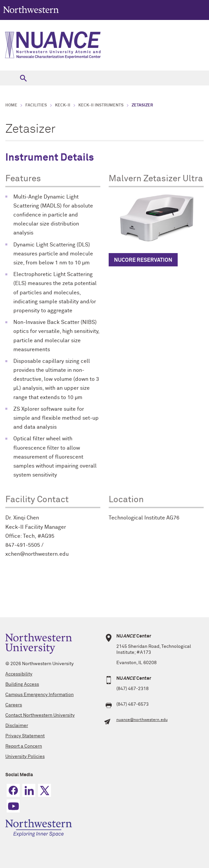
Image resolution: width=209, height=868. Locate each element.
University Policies (25, 757)
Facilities (36, 105)
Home (11, 105)
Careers (14, 705)
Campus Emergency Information (39, 695)
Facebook (13, 790)
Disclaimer (17, 726)
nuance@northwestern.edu (142, 720)
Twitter (44, 790)
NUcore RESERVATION (143, 260)
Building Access (22, 684)
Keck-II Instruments (101, 105)
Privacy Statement (25, 736)
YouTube (13, 806)
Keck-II (63, 105)
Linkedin (29, 790)
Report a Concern (24, 746)
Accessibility (19, 674)
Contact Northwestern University (40, 715)
